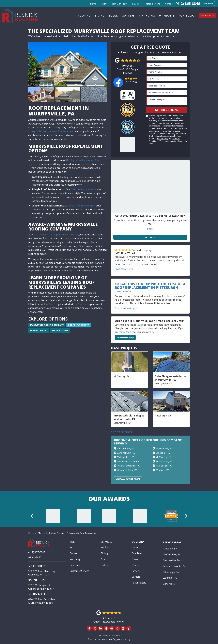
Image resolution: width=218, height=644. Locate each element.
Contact (74, 553)
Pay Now (208, 3)
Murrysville (37, 594)
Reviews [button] (136, 4)
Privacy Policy (163, 138)
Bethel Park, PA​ (164, 448)
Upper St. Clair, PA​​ (127, 470)
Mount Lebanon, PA (128, 461)
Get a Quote (207, 16)
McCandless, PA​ (126, 457)
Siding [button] (100, 16)
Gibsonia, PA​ (163, 453)
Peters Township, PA (174, 566)
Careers (136, 577)
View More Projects (122, 432)
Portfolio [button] (187, 16)
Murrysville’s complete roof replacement (51, 131)
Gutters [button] (128, 16)
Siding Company (39, 330)
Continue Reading (126, 308)
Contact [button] (169, 4)
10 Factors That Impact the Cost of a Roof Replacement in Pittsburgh (150, 286)
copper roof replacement (81, 206)
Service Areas (172, 542)
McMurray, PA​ (164, 457)
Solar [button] (113, 16)
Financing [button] (147, 16)
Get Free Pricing (167, 110)
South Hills (36, 580)
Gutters (105, 565)
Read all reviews (124, 269)
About (135, 547)
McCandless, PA (172, 554)
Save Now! (150, 237)
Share (150, 229)
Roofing (105, 547)
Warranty (75, 559)
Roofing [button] (84, 16)
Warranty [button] (167, 16)
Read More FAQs (125, 337)
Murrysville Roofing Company (47, 325)
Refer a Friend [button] (153, 4)
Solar (104, 559)
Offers (135, 565)
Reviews (136, 571)
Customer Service (79, 571)
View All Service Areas (128, 479)
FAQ (72, 547)
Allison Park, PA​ (126, 448)
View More (169, 584)
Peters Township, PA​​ (128, 466)
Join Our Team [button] (120, 4)
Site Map (116, 636)
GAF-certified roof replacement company (56, 235)
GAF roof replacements (84, 189)
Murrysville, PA (164, 461)
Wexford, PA (162, 470)
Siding (104, 553)
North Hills (37, 566)
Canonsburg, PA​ (126, 453)
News (135, 559)
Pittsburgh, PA (164, 466)
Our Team (138, 553)
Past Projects (139, 583)
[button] (32, 516)
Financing (75, 565)
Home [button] (93, 4)
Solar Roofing (60, 330)
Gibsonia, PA (170, 549)
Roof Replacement (78, 325)
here (154, 332)
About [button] (104, 4)
